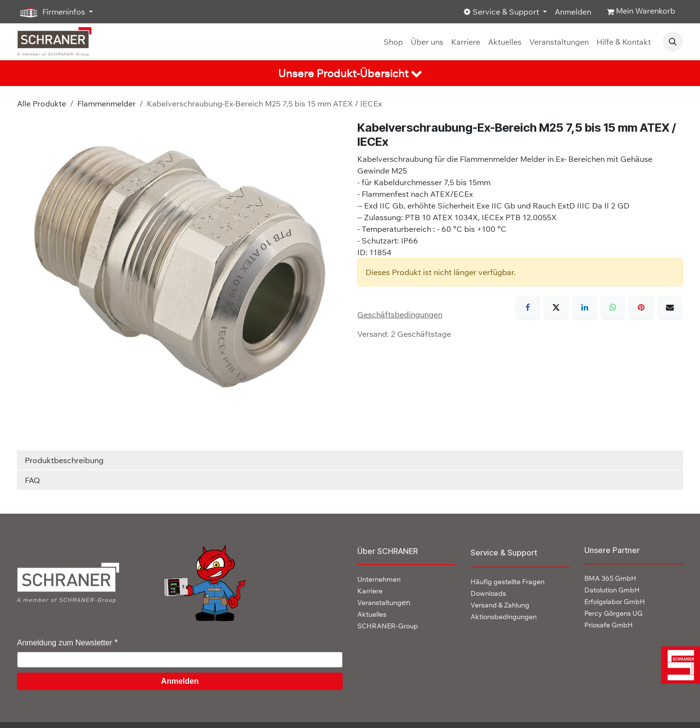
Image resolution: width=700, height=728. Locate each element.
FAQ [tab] (32, 480)
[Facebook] (528, 307)
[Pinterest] (641, 307)
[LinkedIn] (585, 307)
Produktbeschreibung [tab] (64, 460)
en (384, 602)
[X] (556, 307)
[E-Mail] (670, 307)
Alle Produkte (42, 104)
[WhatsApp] (613, 307)
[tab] (350, 73)
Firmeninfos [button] (52, 12)
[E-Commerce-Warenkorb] (641, 12)
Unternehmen (379, 579)
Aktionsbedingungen (504, 617)
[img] (678, 665)
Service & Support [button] (502, 12)
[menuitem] (393, 42)
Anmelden (573, 12)
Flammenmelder (106, 104)
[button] (673, 42)
